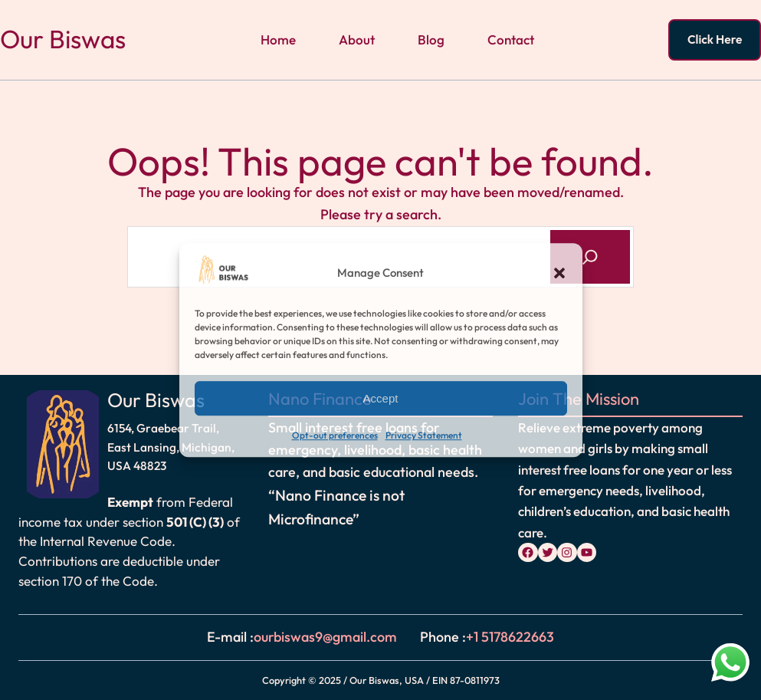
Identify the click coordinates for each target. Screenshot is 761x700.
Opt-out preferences (335, 436)
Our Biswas (63, 39)
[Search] (590, 257)
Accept (381, 398)
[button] (559, 273)
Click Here (715, 39)
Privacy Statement (424, 436)
